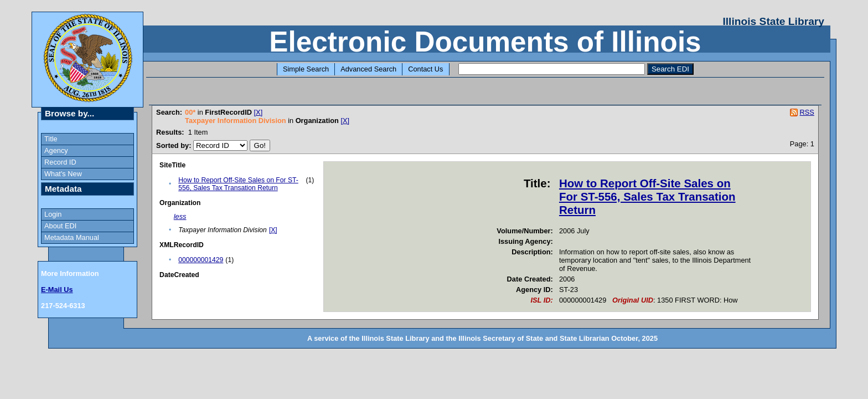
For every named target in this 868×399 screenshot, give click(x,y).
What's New (63, 174)
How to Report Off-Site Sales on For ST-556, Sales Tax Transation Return (238, 184)
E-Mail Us (57, 290)
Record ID (60, 162)
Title (51, 139)
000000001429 (201, 260)
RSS (807, 112)
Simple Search (306, 69)
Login (53, 214)
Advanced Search (368, 69)
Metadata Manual (72, 237)
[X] (259, 112)
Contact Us (425, 69)
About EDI (60, 226)
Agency (56, 150)
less (180, 216)
